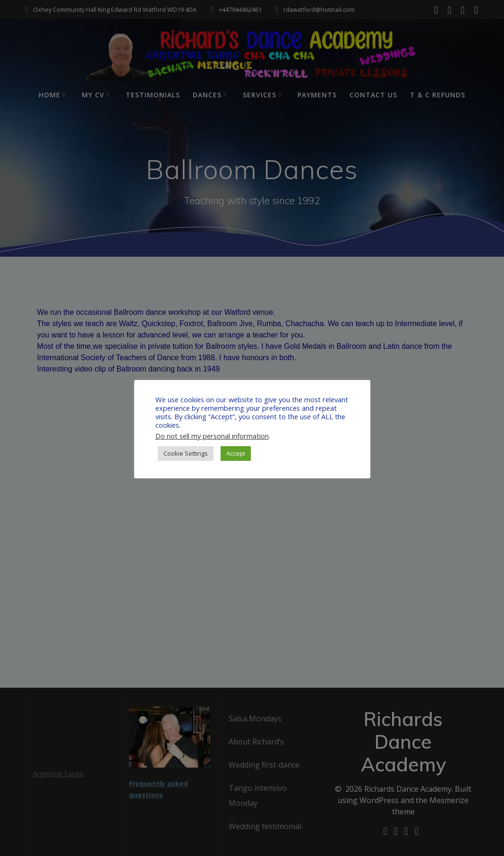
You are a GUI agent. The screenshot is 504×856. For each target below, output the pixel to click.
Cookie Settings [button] (186, 453)
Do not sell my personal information (212, 436)
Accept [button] (236, 453)
